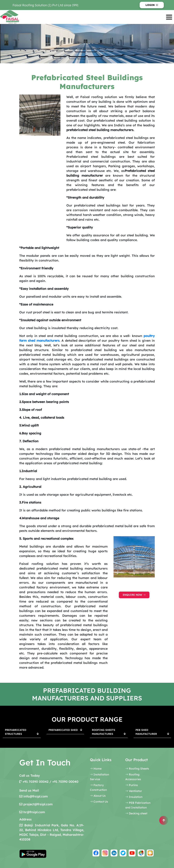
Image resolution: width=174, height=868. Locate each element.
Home (96, 769)
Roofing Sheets (137, 769)
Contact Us (99, 802)
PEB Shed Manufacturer (152, 732)
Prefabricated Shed (65, 730)
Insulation (134, 797)
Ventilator (134, 791)
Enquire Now (134, 595)
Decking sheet (136, 813)
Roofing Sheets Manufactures (109, 732)
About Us (98, 796)
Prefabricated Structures (22, 732)
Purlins (132, 785)
